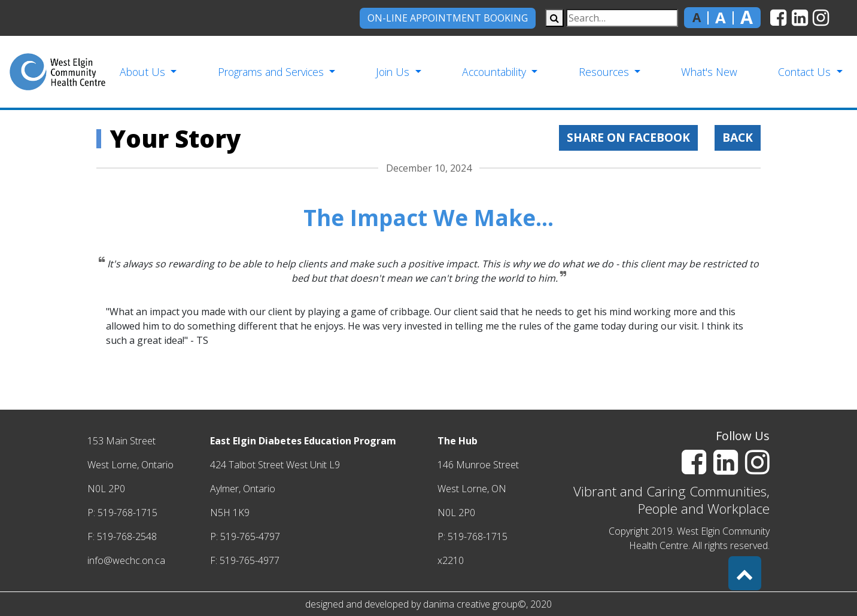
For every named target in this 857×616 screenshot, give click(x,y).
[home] (57, 72)
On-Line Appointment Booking (448, 18)
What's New (709, 72)
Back (738, 137)
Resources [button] (605, 72)
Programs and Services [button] (272, 72)
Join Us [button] (394, 72)
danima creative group (470, 604)
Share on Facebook (628, 137)
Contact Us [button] (806, 72)
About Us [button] (144, 72)
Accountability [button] (496, 72)
